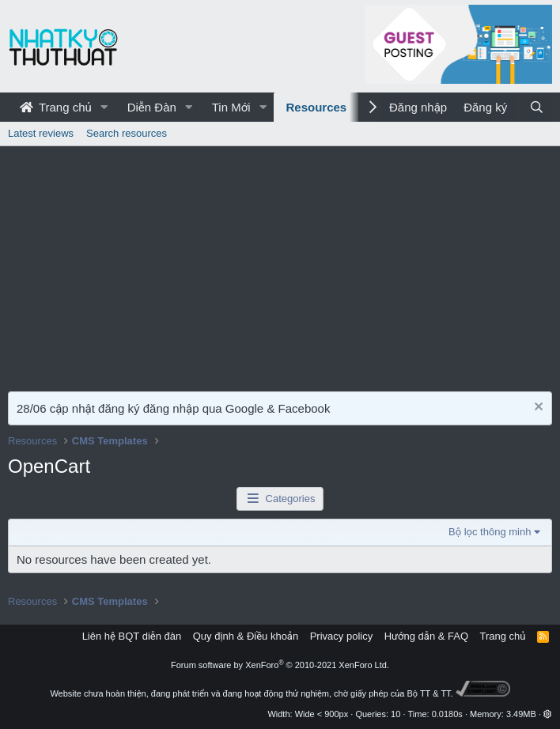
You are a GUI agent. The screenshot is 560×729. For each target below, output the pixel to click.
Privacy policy (341, 636)
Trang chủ (56, 107)
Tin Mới (231, 107)
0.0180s (447, 714)
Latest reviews (41, 133)
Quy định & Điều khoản (246, 636)
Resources (316, 107)
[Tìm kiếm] (537, 107)
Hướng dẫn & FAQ (426, 636)
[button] (104, 107)
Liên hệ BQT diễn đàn (132, 636)
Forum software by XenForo (280, 665)
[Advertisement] (280, 265)
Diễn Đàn (152, 107)
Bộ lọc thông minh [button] (490, 532)
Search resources (127, 133)
